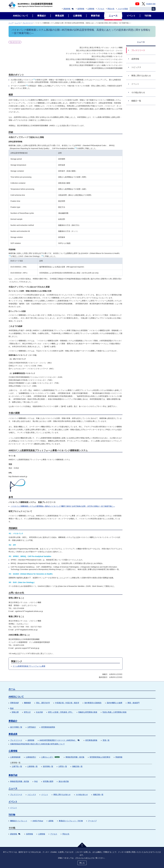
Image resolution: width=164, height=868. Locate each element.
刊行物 (12, 815)
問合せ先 (111, 9)
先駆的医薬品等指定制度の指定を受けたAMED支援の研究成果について (37, 744)
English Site (151, 4)
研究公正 (27, 712)
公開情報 (91, 9)
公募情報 (13, 751)
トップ (11, 23)
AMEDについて (16, 697)
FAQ (36, 781)
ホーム (12, 689)
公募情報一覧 (32, 766)
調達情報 (69, 9)
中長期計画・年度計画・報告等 (67, 703)
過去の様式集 (64, 781)
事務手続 (13, 775)
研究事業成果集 (91, 740)
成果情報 (31, 740)
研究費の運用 (48, 781)
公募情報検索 (15, 757)
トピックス (32, 795)
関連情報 (119, 757)
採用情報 (81, 9)
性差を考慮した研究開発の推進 (115, 712)
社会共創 (39, 712)
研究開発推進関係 (48, 727)
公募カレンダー (51, 757)
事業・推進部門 (134, 703)
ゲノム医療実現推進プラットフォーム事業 (29, 666)
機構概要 (27, 703)
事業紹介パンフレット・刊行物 (71, 821)
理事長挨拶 (14, 703)
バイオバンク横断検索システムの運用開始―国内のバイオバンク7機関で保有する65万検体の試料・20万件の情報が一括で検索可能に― (63, 506)
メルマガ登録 (123, 9)
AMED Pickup (38, 821)
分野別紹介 (32, 727)
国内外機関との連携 (115, 703)
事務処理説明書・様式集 (75, 757)
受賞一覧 (106, 740)
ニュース (18, 23)
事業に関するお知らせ (62, 795)
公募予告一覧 (17, 766)
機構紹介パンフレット (19, 821)
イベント (45, 795)
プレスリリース (28, 23)
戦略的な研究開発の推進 (88, 712)
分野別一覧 (63, 766)
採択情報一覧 (48, 766)
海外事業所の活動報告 (93, 703)
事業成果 (13, 734)
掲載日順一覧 (77, 766)
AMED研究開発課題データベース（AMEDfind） (60, 740)
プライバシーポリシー (84, 858)
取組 (12, 708)
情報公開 (15, 712)
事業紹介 (13, 721)
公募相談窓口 (31, 757)
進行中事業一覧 (16, 727)
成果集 (51, 821)
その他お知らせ (82, 795)
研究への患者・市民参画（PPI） (61, 712)
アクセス (101, 9)
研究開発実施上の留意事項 (100, 757)
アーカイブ (92, 821)
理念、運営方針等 (43, 703)
